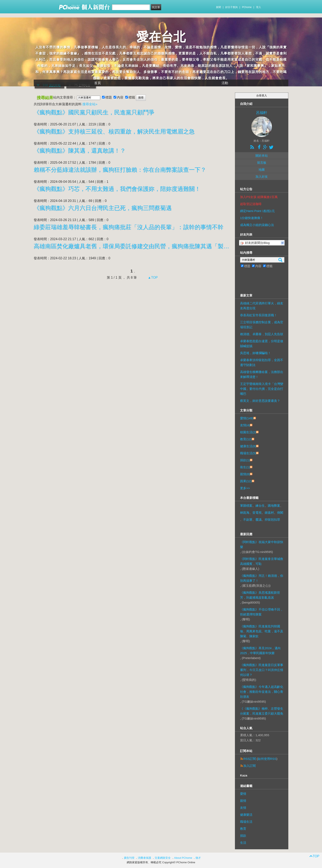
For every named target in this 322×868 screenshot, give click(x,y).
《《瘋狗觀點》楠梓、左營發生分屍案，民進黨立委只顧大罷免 (262, 711)
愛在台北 (161, 37)
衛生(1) (245, 467)
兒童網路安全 (163, 858)
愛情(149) (247, 418)
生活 (243, 843)
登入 (259, 7)
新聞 (218, 7)
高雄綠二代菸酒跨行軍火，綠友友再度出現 (262, 306)
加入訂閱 (250, 766)
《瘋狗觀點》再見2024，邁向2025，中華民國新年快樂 (260, 651)
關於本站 (262, 156)
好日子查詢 (231, 7)
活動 (225, 83)
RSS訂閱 (250, 759)
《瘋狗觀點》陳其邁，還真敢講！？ (80, 151)
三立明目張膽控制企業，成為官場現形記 (262, 325)
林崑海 (245, 513)
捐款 (243, 836)
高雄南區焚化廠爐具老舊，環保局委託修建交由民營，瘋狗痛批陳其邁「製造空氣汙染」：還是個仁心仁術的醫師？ (132, 246)
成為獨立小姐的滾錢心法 (257, 225)
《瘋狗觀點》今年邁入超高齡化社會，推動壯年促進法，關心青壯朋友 (262, 692)
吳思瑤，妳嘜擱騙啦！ (255, 353)
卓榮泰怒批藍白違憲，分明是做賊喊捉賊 (262, 344)
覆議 (259, 520)
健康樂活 (246, 815)
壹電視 (257, 513)
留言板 (262, 163)
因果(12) (246, 481)
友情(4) (245, 425)
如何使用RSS (267, 759)
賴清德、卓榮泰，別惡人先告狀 (262, 334)
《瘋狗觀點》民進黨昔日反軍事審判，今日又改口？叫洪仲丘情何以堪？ (262, 670)
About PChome (183, 858)
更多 (245, 488)
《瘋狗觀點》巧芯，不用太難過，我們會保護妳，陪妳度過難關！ (117, 189)
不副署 (248, 520)
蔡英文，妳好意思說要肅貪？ (260, 401)
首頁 (98, 83)
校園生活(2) (248, 432)
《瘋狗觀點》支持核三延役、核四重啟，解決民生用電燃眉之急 (114, 132)
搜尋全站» (90, 104)
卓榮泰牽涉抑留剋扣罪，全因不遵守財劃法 (262, 362)
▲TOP (152, 278)
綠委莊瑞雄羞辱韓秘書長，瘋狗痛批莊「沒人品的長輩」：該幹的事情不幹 (129, 227)
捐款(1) (245, 460)
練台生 (260, 506)
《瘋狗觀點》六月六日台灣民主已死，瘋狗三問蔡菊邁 (103, 208)
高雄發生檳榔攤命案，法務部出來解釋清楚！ (262, 374)
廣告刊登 (129, 858)
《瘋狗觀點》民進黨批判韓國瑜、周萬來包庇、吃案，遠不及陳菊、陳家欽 (262, 631)
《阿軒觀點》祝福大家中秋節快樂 (262, 544)
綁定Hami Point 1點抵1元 (257, 211)
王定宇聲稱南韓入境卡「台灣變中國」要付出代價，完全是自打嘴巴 (262, 389)
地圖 (262, 170)
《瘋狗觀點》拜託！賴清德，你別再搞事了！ (262, 578)
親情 (243, 801)
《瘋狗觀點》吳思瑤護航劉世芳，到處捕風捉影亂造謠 (260, 595)
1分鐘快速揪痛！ (252, 218)
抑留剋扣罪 (272, 520)
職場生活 (246, 822)
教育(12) (246, 439)
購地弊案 (274, 506)
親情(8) (245, 474)
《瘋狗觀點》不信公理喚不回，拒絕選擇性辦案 (262, 612)
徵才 (198, 858)
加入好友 (262, 177)
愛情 (243, 794)
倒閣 (280, 513)
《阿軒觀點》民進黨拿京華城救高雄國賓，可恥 (262, 561)
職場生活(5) (248, 453)
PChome (247, 7)
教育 (243, 829)
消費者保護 (144, 858)
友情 (243, 808)
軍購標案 (246, 506)
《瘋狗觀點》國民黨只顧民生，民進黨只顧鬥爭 (94, 112)
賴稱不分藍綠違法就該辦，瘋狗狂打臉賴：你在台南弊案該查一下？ (120, 170)
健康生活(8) (248, 446)
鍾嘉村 (269, 513)
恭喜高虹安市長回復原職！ (259, 315)
